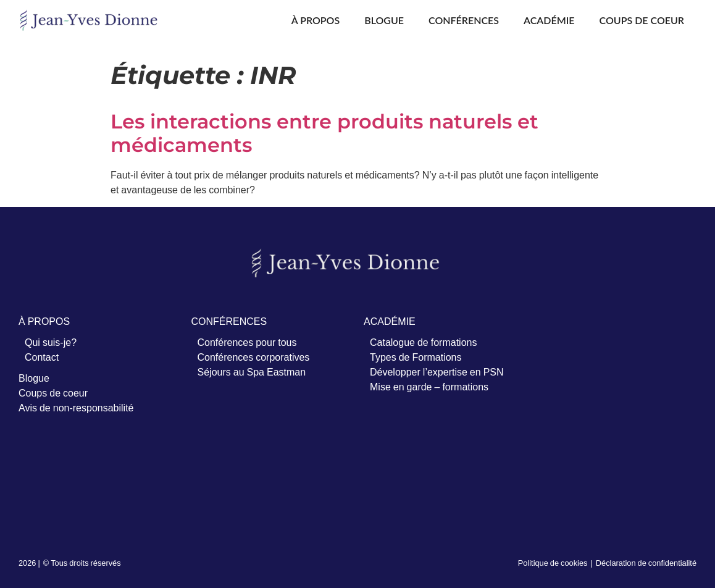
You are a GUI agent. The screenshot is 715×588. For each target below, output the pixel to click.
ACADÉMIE (390, 321)
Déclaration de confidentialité (646, 563)
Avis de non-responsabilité (76, 408)
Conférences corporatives (254, 357)
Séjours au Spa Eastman (252, 372)
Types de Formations (416, 357)
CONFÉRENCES (229, 321)
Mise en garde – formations (429, 387)
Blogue (384, 20)
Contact (42, 357)
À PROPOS (44, 321)
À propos (316, 20)
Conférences (464, 20)
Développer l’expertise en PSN (437, 372)
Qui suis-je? (51, 342)
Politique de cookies (553, 563)
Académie (549, 20)
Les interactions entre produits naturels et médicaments (324, 133)
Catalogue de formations (423, 342)
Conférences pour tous (247, 342)
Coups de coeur (642, 20)
